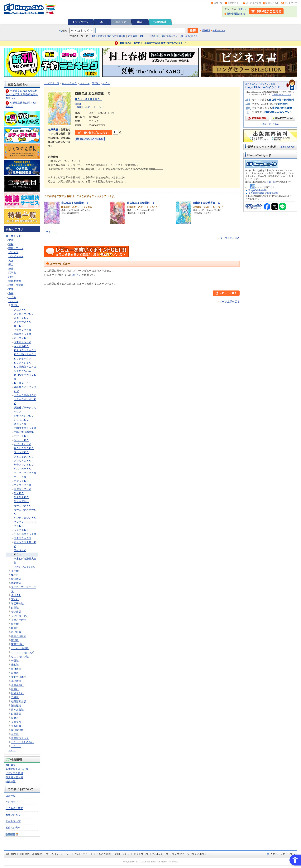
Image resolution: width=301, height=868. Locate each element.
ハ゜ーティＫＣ (23, 444)
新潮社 (15, 689)
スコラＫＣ (20, 424)
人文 (11, 261)
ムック (12, 751)
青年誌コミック (20, 738)
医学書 (12, 273)
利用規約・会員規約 (31, 854)
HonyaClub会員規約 (258, 190)
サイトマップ (291, 3)
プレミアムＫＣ (23, 461)
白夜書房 (16, 714)
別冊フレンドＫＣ (24, 465)
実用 (11, 244)
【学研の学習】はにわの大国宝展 (108, 36)
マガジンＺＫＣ (23, 489)
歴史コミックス (23, 538)
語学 (11, 277)
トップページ (80, 22)
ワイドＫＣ (20, 550)
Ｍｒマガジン (21, 501)
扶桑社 (15, 718)
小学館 (15, 571)
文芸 (11, 240)
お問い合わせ (273, 3)
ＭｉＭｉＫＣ (21, 497)
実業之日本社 (19, 677)
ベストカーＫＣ (23, 469)
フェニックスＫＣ (24, 457)
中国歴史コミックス (25, 428)
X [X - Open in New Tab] (167, 854)
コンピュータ (16, 256)
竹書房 (15, 697)
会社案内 (11, 854)
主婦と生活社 (19, 620)
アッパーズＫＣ (23, 322)
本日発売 (11, 765)
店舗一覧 (218, 3)
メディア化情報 (14, 773)
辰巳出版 (16, 632)
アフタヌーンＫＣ (24, 314)
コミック (121, 22)
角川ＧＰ (16, 595)
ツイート (50, 232)
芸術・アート (16, 248)
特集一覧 (11, 781)
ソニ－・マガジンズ (22, 653)
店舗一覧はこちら (271, 124)
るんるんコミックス (25, 534)
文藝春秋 (16, 722)
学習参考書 (15, 281)
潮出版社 (16, 706)
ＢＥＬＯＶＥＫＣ (24, 448)
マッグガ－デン (20, 616)
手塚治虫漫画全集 (24, 432)
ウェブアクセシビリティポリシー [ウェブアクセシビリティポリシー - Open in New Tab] (191, 854)
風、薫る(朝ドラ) (189, 36)
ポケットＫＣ (21, 481)
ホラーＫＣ (20, 477)
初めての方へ (13, 828)
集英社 (15, 575)
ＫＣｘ (18, 555)
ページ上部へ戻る (230, 238)
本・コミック (13, 236)
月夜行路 (154, 36)
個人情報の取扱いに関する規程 (263, 193)
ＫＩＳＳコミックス (25, 350)
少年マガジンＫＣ (24, 416)
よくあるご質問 (253, 3)
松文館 (15, 624)
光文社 (15, 665)
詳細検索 (206, 30)
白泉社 (15, 608)
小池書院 (16, 681)
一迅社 (15, 661)
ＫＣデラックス (23, 359)
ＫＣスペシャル (23, 363)
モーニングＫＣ (23, 506)
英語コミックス (23, 334)
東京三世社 (17, 644)
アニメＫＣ (20, 310)
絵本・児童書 (16, 285)
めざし (89, 107)
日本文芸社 (17, 710)
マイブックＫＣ (23, 485)
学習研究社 (17, 604)
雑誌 (139, 22)
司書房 (15, 673)
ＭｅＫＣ (19, 493)
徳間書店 (16, 583)
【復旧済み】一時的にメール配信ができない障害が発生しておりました (153, 43)
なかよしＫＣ (21, 440)
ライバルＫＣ (21, 530)
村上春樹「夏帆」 (137, 36)
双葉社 (15, 628)
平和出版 (16, 726)
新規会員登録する (236, 14)
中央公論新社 (19, 636)
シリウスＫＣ (21, 420)
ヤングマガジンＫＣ (25, 518)
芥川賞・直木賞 (14, 777)
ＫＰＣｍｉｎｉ (23, 383)
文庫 (11, 289)
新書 (11, 293)
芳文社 (15, 599)
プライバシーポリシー (58, 854)
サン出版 (16, 612)
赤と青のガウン (170, 36)
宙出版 (15, 640)
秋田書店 (16, 579)
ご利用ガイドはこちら (282, 94)
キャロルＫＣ (21, 346)
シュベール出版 (20, 648)
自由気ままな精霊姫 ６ (141, 203)
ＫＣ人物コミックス (25, 354)
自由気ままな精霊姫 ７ (75, 203)
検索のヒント (219, 30)
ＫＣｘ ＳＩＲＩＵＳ (89, 99)
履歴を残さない (288, 147)
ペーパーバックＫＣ (25, 473)
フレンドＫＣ (21, 452)
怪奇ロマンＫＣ (23, 342)
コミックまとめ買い (22, 742)
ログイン (243, 9)
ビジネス (13, 252)
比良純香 (79, 107)
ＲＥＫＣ (19, 326)
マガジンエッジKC (24, 567)
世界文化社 (17, 693)
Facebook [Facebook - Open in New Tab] (157, 854)
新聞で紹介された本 (17, 769)
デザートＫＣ (21, 436)
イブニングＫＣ (23, 330)
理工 (11, 265)
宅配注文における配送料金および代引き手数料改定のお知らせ (22, 94)
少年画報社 (17, 685)
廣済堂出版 (17, 730)
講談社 (15, 305)
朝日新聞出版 (19, 702)
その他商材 (159, 22)
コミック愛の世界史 (25, 395)
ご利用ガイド (234, 3)
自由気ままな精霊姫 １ (206, 203)
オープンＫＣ (21, 338)
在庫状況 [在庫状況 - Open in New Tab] (53, 130)
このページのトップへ (283, 854)
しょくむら (99, 107)
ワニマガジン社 (20, 657)
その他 (12, 297)
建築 (11, 269)
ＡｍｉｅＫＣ (21, 318)
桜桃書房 (16, 669)
